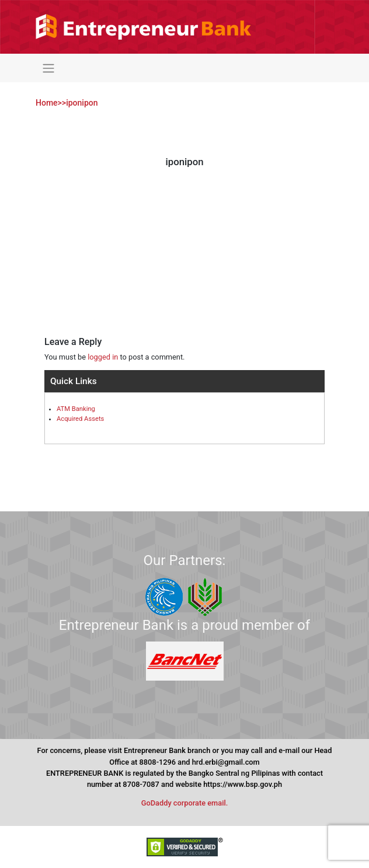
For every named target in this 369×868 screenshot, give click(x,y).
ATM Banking (76, 409)
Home (47, 103)
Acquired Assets (80, 419)
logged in (103, 357)
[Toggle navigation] (48, 68)
